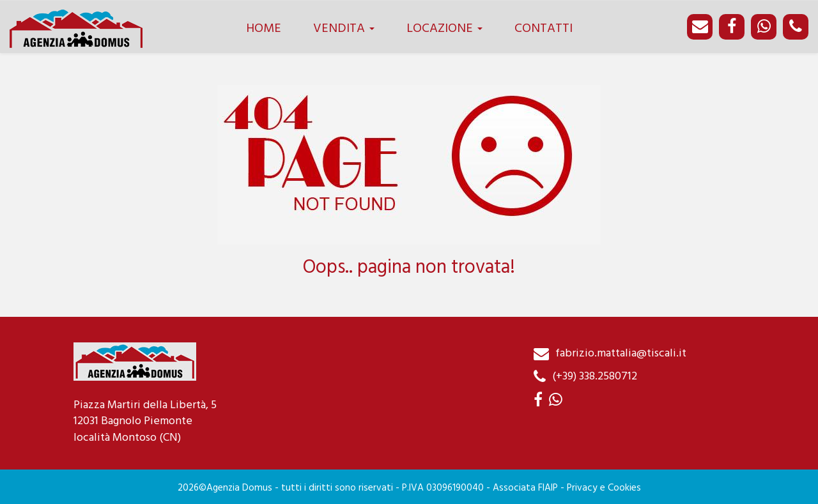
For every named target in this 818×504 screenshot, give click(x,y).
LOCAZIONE (444, 29)
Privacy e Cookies (604, 488)
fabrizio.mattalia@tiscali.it (621, 354)
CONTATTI (544, 29)
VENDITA (344, 29)
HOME (264, 29)
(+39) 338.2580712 (595, 377)
